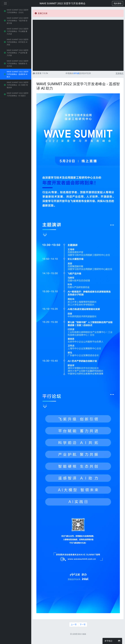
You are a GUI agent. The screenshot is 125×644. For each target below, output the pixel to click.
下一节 (83, 624)
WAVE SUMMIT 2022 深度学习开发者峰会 (62, 3)
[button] (118, 3)
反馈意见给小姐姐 (78, 634)
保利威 (76, 73)
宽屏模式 (120, 73)
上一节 (74, 624)
